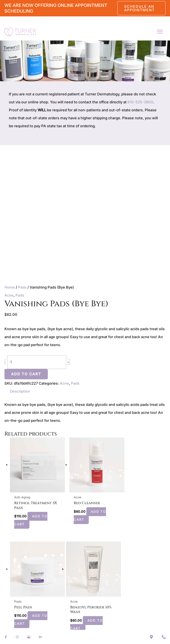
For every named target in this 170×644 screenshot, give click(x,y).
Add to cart (26, 374)
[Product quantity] (37, 362)
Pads (22, 287)
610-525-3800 (140, 102)
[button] (141, 8)
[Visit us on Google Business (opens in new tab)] (29, 637)
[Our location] (151, 637)
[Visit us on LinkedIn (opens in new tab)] (40, 637)
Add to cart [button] (32, 514)
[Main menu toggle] (160, 32)
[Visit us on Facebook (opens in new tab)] (6, 637)
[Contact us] (164, 637)
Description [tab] (20, 391)
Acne (9, 295)
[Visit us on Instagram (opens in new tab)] (17, 637)
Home (10, 287)
